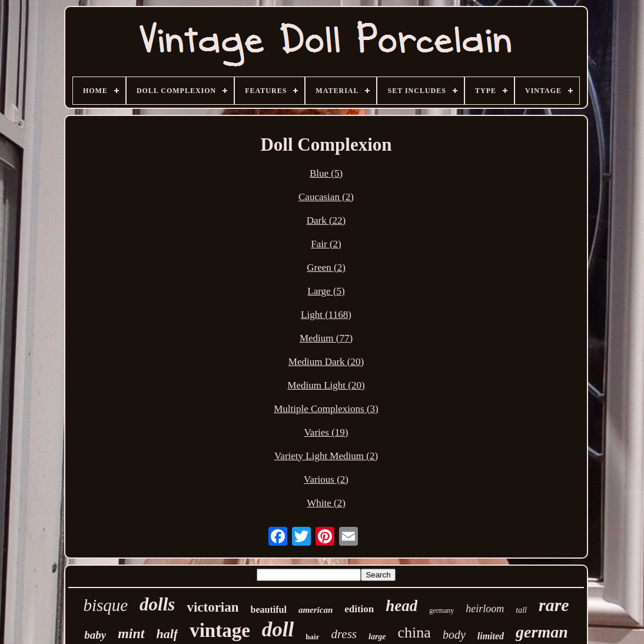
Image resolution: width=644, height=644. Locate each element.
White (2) (326, 503)
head (401, 606)
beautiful (269, 610)
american (316, 610)
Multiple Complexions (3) (326, 409)
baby (95, 635)
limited (491, 636)
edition (359, 609)
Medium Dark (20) (326, 362)
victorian (213, 607)
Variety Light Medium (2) (326, 456)
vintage (220, 630)
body (454, 635)
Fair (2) (326, 244)
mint (131, 633)
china (414, 633)
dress (344, 634)
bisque (105, 605)
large (377, 637)
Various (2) (326, 479)
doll (278, 630)
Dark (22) (326, 220)
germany (441, 610)
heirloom (485, 609)
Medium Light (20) (326, 385)
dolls (157, 604)
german (542, 632)
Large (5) (326, 291)
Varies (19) (326, 432)
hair (312, 637)
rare (554, 605)
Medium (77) (326, 338)
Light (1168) (326, 315)
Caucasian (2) (326, 197)
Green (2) (326, 268)
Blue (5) (326, 173)
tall (521, 610)
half (167, 634)
